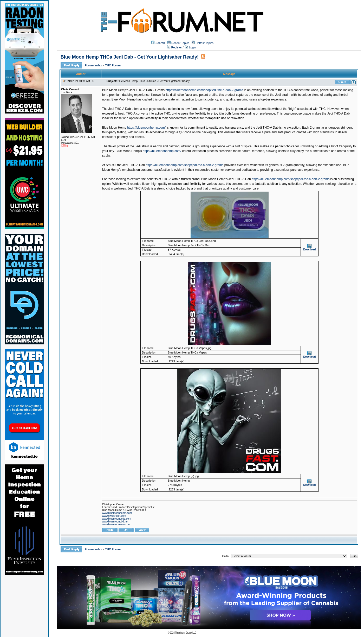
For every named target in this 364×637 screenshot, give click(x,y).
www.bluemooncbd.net (115, 522)
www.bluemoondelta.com (117, 519)
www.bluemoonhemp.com (117, 513)
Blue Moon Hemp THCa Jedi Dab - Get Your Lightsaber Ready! (130, 57)
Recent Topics (180, 43)
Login (191, 47)
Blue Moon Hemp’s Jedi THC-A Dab (226, 179)
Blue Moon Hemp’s (129, 151)
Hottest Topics (204, 43)
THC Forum (113, 65)
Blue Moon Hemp (114, 128)
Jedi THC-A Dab (134, 165)
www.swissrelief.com (114, 516)
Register (174, 47)
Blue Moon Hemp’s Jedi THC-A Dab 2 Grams (133, 90)
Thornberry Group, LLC (186, 633)
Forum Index (94, 65)
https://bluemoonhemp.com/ (146, 128)
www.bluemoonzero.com (116, 524)
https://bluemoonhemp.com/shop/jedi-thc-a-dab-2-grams (204, 90)
